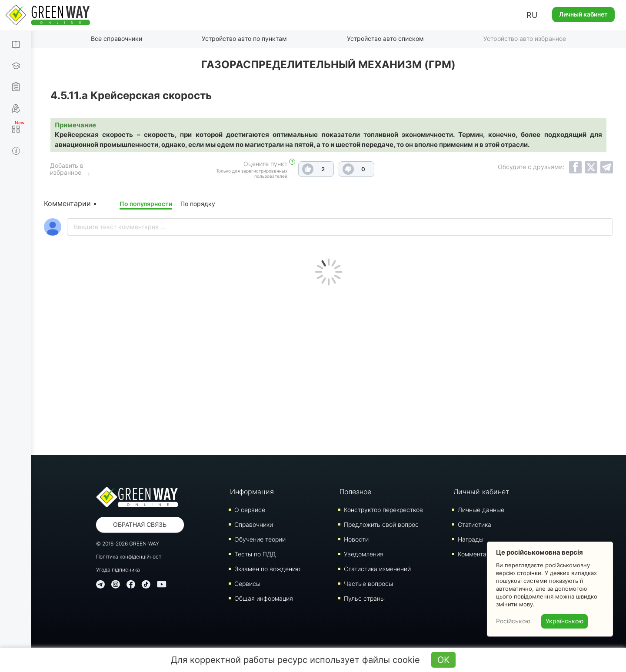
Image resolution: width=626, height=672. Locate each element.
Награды (471, 539)
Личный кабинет (583, 14)
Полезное (355, 491)
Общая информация (264, 598)
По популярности (146, 203)
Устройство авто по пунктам (244, 38)
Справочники (254, 524)
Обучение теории (260, 539)
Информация (252, 491)
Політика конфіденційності (129, 556)
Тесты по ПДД (255, 554)
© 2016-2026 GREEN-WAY (128, 543)
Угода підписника (118, 569)
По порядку (198, 203)
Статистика (474, 524)
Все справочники (117, 38)
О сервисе (250, 509)
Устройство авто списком (385, 38)
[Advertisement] (329, 368)
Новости (356, 539)
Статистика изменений (377, 568)
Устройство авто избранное (525, 38)
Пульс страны (364, 598)
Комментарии (477, 554)
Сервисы (247, 583)
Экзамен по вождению (267, 568)
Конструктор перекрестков (383, 509)
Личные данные (481, 509)
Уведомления (364, 554)
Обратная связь (140, 524)
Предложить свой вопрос (381, 524)
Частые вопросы (368, 583)
